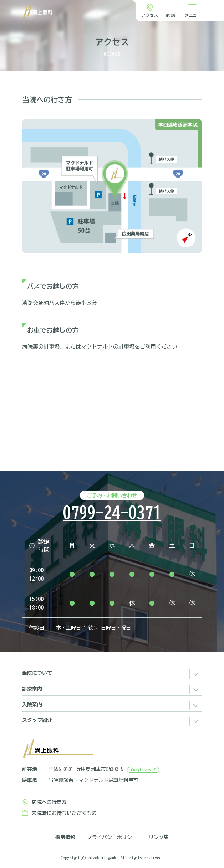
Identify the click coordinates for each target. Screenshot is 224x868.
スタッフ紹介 (37, 720)
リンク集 (159, 838)
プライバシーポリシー (112, 838)
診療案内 (32, 689)
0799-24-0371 (112, 513)
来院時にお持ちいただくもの (64, 813)
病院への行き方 (49, 802)
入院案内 (32, 704)
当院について (37, 673)
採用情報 (65, 838)
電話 (171, 15)
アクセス (150, 15)
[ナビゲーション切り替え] (193, 11)
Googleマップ (143, 770)
